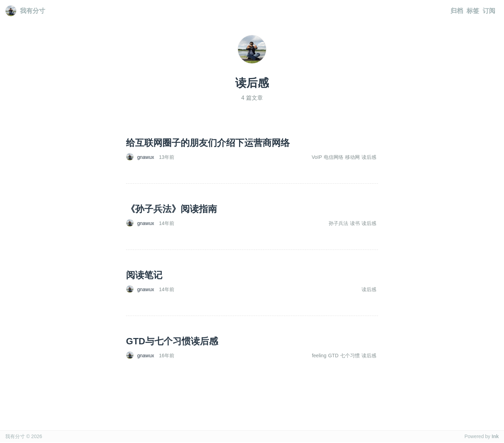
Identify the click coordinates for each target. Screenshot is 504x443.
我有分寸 (25, 11)
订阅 (489, 11)
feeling (319, 356)
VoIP (317, 157)
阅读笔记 (144, 275)
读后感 (369, 157)
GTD (333, 356)
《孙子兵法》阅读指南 (171, 209)
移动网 (352, 157)
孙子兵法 (338, 223)
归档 (457, 11)
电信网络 (334, 157)
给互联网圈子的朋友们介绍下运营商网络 (208, 143)
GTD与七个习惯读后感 (172, 341)
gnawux (146, 157)
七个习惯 (350, 356)
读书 (355, 223)
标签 (473, 11)
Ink (495, 436)
